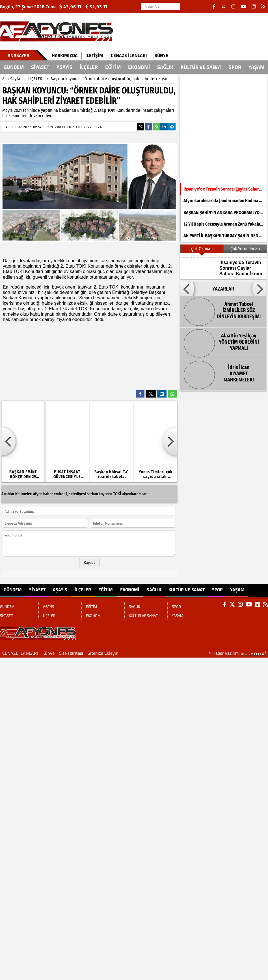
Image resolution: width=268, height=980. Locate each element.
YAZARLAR (223, 289)
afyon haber (43, 494)
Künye (161, 55)
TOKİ (117, 494)
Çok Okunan (202, 249)
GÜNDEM (14, 67)
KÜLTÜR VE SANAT (201, 67)
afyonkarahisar (134, 494)
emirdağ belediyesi (70, 494)
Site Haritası (71, 653)
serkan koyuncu (100, 494)
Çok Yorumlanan (245, 249)
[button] (187, 289)
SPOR (235, 67)
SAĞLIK (165, 67)
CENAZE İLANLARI (129, 55)
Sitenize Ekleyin (103, 653)
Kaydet (89, 562)
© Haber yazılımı (238, 653)
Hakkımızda (65, 55)
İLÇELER (89, 67)
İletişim (94, 55)
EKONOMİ (139, 67)
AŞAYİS (64, 67)
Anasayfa (19, 55)
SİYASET (40, 67)
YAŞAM (256, 67)
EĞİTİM (113, 67)
